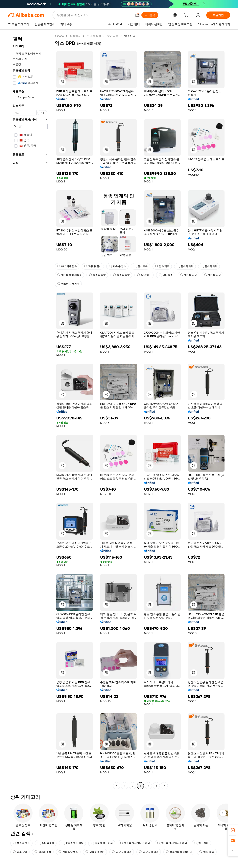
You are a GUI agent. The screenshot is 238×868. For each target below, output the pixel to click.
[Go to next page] (164, 786)
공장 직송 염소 (122, 852)
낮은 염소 (144, 275)
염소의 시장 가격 (68, 284)
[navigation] (30, 411)
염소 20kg (207, 852)
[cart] (187, 16)
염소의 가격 (185, 266)
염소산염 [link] (130, 36)
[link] (233, 830)
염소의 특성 (43, 852)
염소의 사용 (189, 275)
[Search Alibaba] (94, 15)
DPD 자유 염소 (67, 266)
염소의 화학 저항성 (69, 275)
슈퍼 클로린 (46, 843)
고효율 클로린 (95, 852)
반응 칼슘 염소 (68, 852)
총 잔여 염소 (21, 843)
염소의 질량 (97, 275)
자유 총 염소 (93, 266)
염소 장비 (201, 843)
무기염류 (113, 36)
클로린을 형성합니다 (179, 852)
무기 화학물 (94, 36)
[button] (137, 15)
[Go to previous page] (117, 786)
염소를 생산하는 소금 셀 (135, 843)
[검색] (150, 15)
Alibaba (59, 36)
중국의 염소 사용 (72, 843)
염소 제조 (141, 266)
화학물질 (75, 36)
